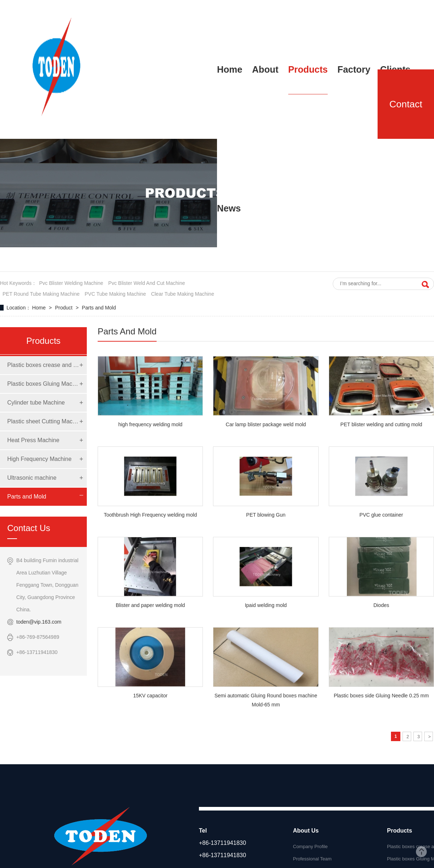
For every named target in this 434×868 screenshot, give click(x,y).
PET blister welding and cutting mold (381, 424)
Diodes (381, 605)
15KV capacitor (150, 696)
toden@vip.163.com (39, 622)
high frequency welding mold (150, 424)
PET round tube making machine (41, 294)
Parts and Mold (99, 308)
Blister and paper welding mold (150, 605)
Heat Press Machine (33, 440)
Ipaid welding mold (266, 605)
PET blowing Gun (266, 515)
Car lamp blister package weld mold (266, 424)
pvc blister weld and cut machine (146, 283)
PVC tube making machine (115, 294)
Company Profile (310, 846)
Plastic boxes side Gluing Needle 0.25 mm (381, 696)
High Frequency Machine (39, 459)
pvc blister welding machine (71, 283)
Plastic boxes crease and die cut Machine (43, 365)
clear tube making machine (183, 294)
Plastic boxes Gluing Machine (43, 384)
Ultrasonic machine (32, 478)
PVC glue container (381, 515)
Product (64, 308)
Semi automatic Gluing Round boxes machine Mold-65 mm (266, 700)
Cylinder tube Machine (36, 403)
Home (40, 308)
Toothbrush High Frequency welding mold (150, 515)
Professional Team (312, 859)
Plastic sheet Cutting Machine (43, 421)
